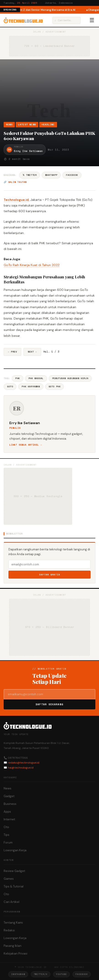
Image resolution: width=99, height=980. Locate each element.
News (9, 125)
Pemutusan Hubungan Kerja (70, 378)
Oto (6, 827)
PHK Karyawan (31, 387)
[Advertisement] (49, 92)
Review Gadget (14, 871)
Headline (48, 125)
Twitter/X (41, 974)
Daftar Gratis (50, 575)
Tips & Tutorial (14, 886)
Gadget (9, 796)
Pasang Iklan (13, 946)
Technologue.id (16, 200)
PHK (18, 378)
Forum (8, 843)
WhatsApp (51, 175)
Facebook (72, 175)
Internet (9, 819)
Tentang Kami (13, 923)
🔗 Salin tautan (15, 182)
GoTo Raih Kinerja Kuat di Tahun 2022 (32, 265)
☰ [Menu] (92, 20)
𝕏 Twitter (30, 175)
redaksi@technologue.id (23, 763)
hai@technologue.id (21, 768)
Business (10, 804)
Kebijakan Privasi (16, 954)
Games (9, 879)
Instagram (18, 974)
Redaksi (9, 930)
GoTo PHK (55, 387)
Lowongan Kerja (15, 850)
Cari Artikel (12, 902)
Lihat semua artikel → (26, 445)
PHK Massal (36, 378)
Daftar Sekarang (49, 704)
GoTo (10, 387)
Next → (32, 352)
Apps (7, 812)
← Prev (12, 352)
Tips (7, 835)
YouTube (61, 974)
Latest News (27, 125)
